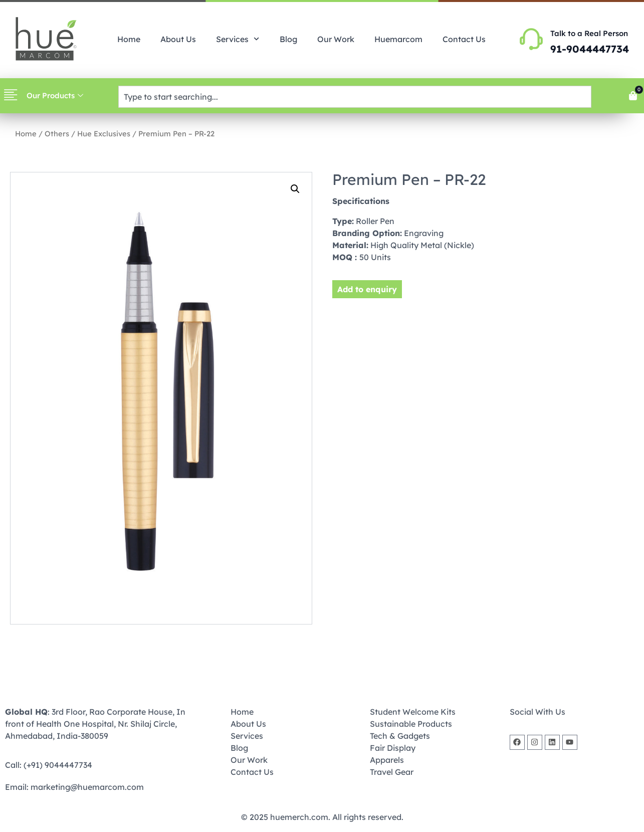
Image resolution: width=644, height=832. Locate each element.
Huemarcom (398, 39)
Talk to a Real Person (589, 33)
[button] (295, 189)
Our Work (336, 39)
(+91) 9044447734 (58, 765)
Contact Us (464, 39)
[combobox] (355, 97)
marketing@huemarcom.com (87, 787)
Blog (288, 39)
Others (57, 134)
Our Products (55, 95)
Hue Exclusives (104, 134)
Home (129, 39)
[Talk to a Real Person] (531, 39)
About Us (178, 39)
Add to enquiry (367, 289)
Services (238, 39)
